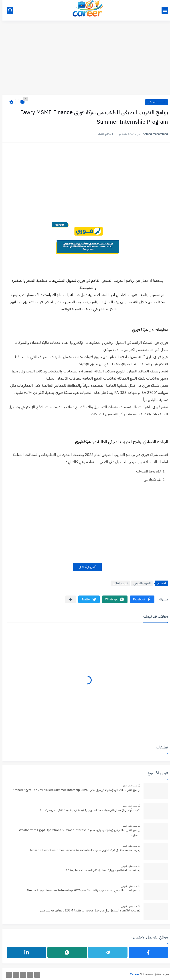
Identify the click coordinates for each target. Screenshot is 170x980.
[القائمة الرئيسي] (162, 10)
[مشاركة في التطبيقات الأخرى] (68, 599)
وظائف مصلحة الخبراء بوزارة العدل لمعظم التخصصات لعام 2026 (100, 870)
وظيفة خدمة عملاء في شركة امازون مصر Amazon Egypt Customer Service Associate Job (83, 850)
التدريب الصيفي (154, 102)
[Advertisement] (85, 60)
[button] (140, 599)
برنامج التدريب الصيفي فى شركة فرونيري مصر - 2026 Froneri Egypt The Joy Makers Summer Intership (74, 790)
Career (132, 974)
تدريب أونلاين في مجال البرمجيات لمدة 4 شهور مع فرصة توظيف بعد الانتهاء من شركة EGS (87, 810)
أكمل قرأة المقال (85, 567)
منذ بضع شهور (127, 786)
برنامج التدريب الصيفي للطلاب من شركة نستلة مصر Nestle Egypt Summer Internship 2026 (81, 890)
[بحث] (8, 10)
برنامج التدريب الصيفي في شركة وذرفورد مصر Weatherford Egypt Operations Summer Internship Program (77, 833)
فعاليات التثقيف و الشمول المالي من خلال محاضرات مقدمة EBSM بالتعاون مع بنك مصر (88, 910)
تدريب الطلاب (118, 583)
